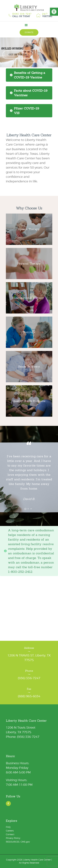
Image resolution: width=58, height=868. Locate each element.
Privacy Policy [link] (13, 838)
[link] (54, 12)
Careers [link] (10, 831)
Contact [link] (10, 834)
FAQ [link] (8, 827)
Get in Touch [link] (18, 54)
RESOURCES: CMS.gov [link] (18, 842)
